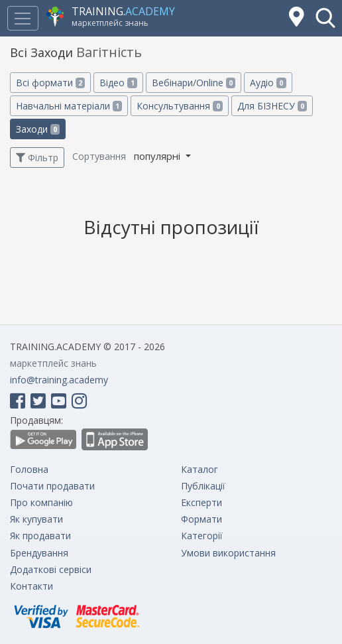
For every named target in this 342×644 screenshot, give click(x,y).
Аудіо (268, 83)
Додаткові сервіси (51, 569)
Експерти (201, 502)
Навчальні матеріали (69, 106)
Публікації (203, 486)
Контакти (31, 586)
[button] (325, 18)
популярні (158, 156)
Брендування (39, 553)
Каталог (199, 469)
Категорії (202, 536)
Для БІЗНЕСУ (272, 106)
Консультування (179, 106)
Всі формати (50, 83)
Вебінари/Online (194, 83)
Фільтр (37, 158)
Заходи (38, 129)
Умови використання (228, 553)
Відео (118, 83)
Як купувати (36, 519)
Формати (201, 519)
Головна (29, 469)
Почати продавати (52, 486)
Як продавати (40, 536)
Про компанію (41, 502)
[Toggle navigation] (23, 18)
